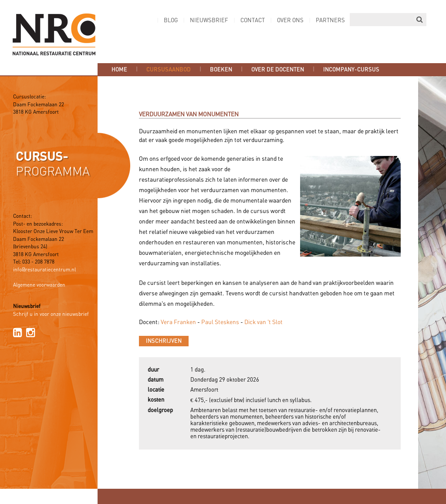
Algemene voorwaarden (39, 285)
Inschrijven (164, 341)
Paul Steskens (220, 322)
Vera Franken (178, 322)
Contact (253, 21)
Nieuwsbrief (209, 21)
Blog (171, 21)
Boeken (221, 70)
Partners (330, 21)
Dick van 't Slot (264, 322)
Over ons (290, 21)
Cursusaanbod (169, 70)
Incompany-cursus (351, 70)
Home (119, 70)
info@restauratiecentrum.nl (44, 270)
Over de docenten (278, 70)
